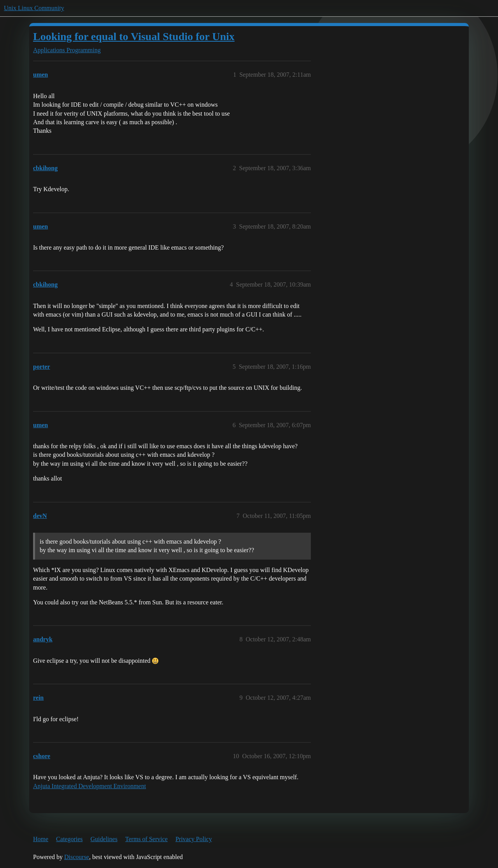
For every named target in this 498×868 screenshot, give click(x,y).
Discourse (77, 857)
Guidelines (104, 839)
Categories (69, 839)
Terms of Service (146, 839)
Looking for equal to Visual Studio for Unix (134, 36)
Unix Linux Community (34, 8)
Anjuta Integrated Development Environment (89, 786)
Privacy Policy (194, 839)
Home (41, 839)
